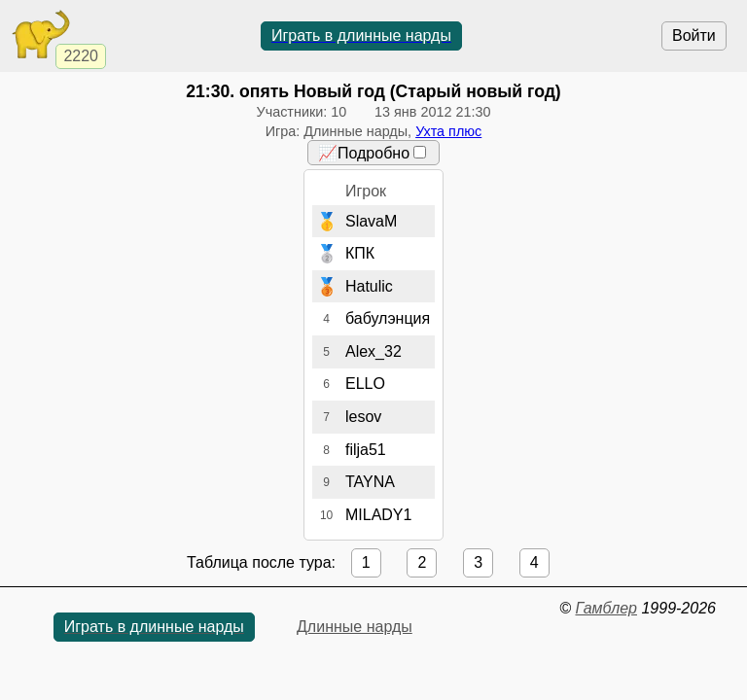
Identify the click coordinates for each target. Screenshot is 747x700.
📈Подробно (372, 153)
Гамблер (606, 608)
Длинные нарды (355, 627)
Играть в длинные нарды (361, 35)
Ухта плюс (448, 131)
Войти (694, 35)
